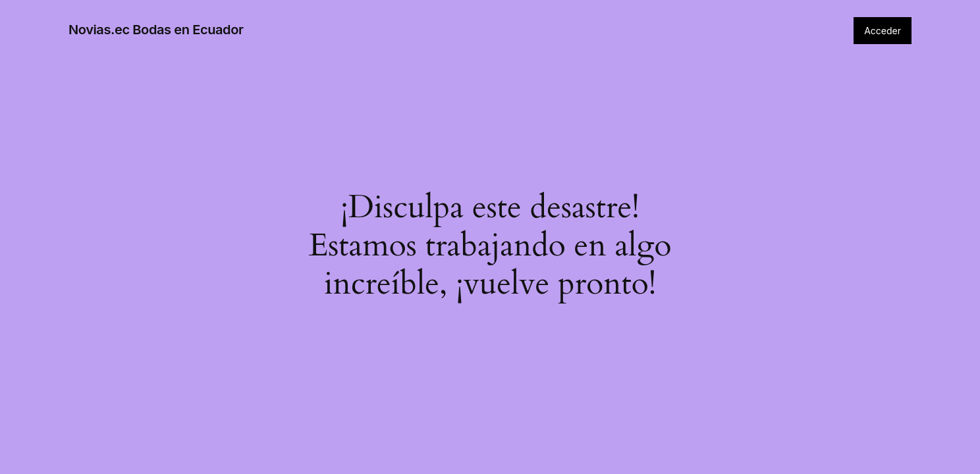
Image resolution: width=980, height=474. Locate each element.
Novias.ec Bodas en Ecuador (156, 30)
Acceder (883, 31)
